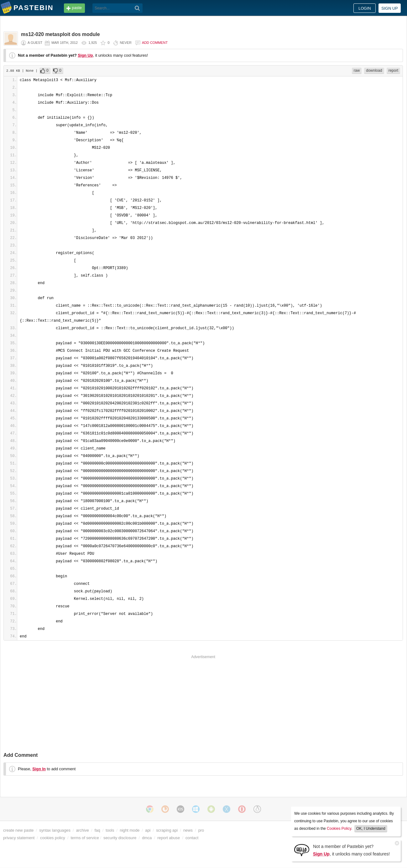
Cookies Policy (339, 829)
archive (83, 830)
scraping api (167, 830)
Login (365, 8)
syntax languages (55, 830)
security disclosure (120, 838)
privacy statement (19, 838)
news (188, 830)
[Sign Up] (302, 850)
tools (110, 830)
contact (192, 838)
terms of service (85, 838)
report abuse (169, 838)
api (148, 830)
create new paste (18, 830)
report (393, 70)
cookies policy (53, 838)
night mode (130, 830)
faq (97, 830)
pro (201, 830)
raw (357, 70)
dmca (147, 838)
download (374, 70)
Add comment (155, 43)
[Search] (137, 8)
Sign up (390, 8)
